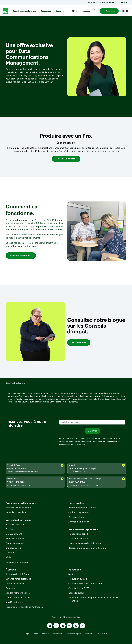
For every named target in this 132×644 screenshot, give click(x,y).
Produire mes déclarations (25, 11)
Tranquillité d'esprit (78, 534)
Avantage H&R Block (79, 522)
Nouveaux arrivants (15, 539)
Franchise (123, 2)
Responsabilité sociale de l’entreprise (24, 607)
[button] (109, 11)
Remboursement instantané (82, 508)
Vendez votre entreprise (18, 593)
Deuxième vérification (79, 539)
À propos (60, 11)
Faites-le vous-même (16, 512)
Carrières (91, 2)
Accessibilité (90, 634)
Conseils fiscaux (76, 593)
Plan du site (103, 634)
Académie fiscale (107, 2)
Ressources (46, 11)
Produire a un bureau (21, 256)
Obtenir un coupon (66, 159)
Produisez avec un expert (18, 508)
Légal (27, 634)
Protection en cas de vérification (85, 543)
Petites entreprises (15, 543)
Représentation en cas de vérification (87, 548)
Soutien (72, 574)
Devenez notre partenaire (18, 579)
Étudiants (10, 529)
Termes (36, 634)
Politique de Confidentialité (53, 634)
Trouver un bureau (78, 579)
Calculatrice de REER (79, 588)
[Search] (95, 11)
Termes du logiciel (74, 634)
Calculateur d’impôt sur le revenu (85, 584)
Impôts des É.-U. (14, 548)
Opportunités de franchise (19, 598)
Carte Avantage (76, 517)
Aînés (8, 557)
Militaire (10, 553)
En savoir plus (79, 343)
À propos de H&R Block (17, 574)
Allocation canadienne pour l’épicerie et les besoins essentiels (94, 599)
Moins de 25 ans (14, 534)
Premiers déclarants (16, 525)
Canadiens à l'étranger (17, 562)
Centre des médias (15, 584)
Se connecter (109, 11)
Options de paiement (79, 512)
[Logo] (6, 11)
